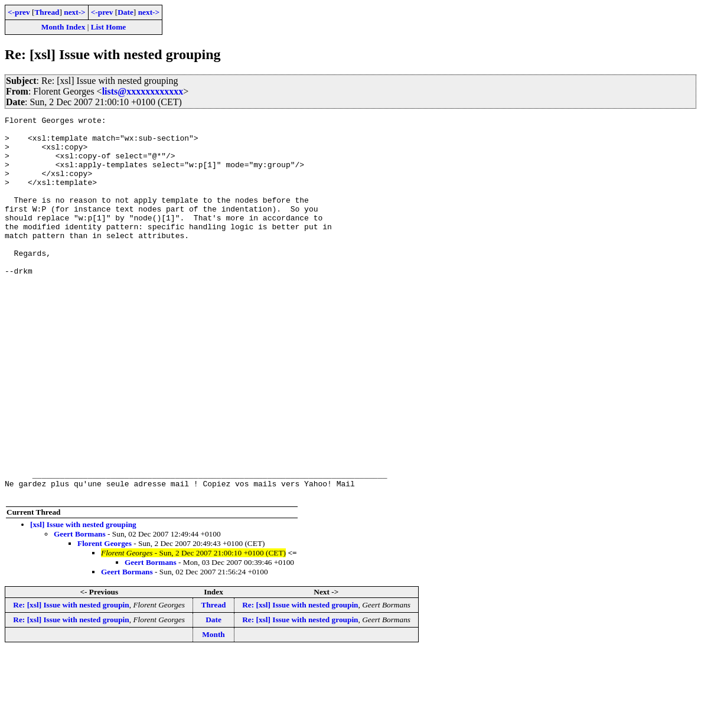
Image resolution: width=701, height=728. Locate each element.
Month (213, 711)
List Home (109, 27)
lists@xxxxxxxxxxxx (143, 91)
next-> (74, 12)
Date (125, 12)
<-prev (19, 12)
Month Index (63, 27)
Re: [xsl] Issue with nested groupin (71, 681)
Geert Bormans (80, 610)
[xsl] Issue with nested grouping (83, 601)
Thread (47, 12)
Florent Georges (105, 620)
